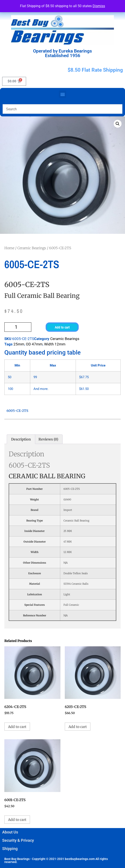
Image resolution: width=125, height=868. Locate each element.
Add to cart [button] (17, 727)
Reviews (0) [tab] (48, 439)
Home (9, 248)
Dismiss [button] (99, 6)
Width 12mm (55, 344)
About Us (10, 832)
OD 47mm (34, 344)
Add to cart (62, 327)
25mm (19, 344)
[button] (62, 94)
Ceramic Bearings (32, 248)
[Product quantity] (18, 327)
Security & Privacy (18, 840)
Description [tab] (21, 439)
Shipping (10, 849)
